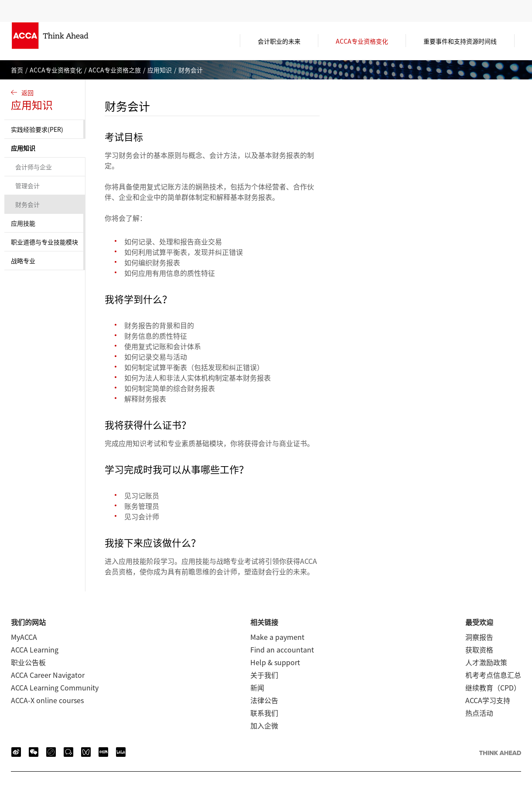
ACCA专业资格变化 (56, 70)
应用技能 (23, 223)
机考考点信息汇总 (493, 675)
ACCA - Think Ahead (63, 41)
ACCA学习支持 (488, 700)
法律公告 (264, 700)
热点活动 (479, 713)
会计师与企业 (34, 167)
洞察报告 (479, 637)
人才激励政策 (486, 662)
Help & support (275, 662)
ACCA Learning (35, 649)
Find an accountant (282, 649)
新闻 (257, 687)
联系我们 (264, 713)
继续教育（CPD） (493, 687)
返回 (46, 100)
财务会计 (27, 204)
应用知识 (160, 70)
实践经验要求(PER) (37, 129)
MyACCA (24, 637)
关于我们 (264, 675)
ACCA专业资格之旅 (115, 70)
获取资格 (479, 649)
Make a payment (277, 637)
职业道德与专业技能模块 (44, 242)
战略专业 (23, 261)
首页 (17, 70)
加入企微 (264, 725)
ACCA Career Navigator (48, 675)
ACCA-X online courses (47, 700)
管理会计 (27, 185)
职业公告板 (28, 662)
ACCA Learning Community (55, 687)
